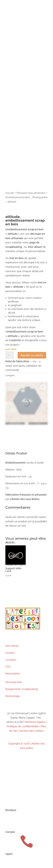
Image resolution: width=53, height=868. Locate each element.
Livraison (11, 660)
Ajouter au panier (32, 355)
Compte (10, 832)
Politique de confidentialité (23, 726)
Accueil (10, 193)
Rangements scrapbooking (22, 689)
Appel (9, 854)
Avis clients (12, 646)
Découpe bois (14, 682)
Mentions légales (35, 722)
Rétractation (13, 674)
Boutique (11, 810)
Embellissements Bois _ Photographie (26, 197)
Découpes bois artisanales (31, 193)
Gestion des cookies (32, 731)
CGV (8, 667)
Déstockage (13, 696)
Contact (10, 653)
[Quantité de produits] (10, 355)
